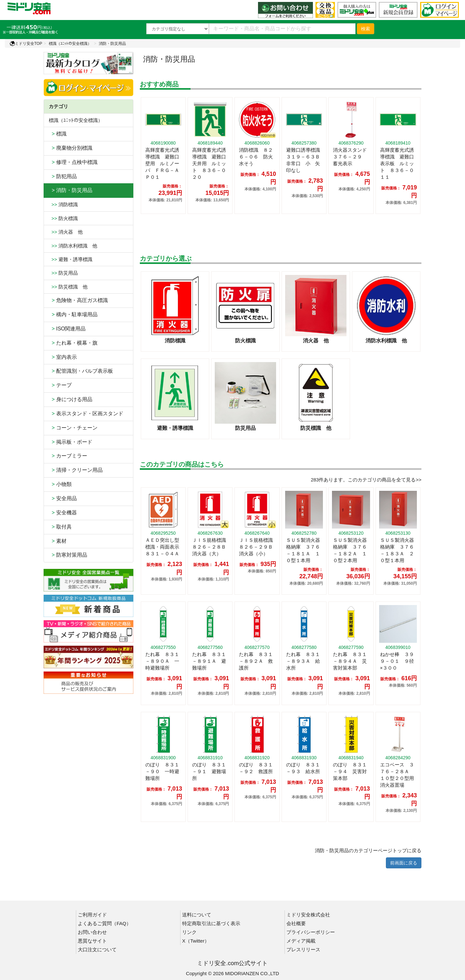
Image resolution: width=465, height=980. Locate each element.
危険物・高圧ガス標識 (78, 300)
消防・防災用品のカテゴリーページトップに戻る (368, 850)
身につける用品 (71, 399)
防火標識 (63, 218)
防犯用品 (63, 176)
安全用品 (63, 498)
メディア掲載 (301, 941)
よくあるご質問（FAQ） (104, 923)
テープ (60, 385)
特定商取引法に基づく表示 (211, 923)
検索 (366, 29)
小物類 (60, 484)
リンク (189, 932)
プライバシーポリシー (311, 932)
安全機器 (63, 513)
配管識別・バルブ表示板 (81, 371)
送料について (197, 915)
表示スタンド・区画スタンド (86, 414)
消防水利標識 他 (73, 246)
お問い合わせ (92, 932)
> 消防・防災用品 (71, 190)
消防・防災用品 (112, 44)
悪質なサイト (92, 941)
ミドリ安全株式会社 (308, 915)
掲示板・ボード (71, 442)
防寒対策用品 (68, 555)
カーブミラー (68, 456)
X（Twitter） (196, 941)
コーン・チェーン (73, 428)
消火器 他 (66, 232)
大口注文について (97, 950)
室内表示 (63, 357)
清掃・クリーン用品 (76, 470)
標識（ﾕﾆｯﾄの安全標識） (70, 44)
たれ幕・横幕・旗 (73, 343)
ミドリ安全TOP (26, 44)
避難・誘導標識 (71, 259)
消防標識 (63, 204)
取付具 (60, 527)
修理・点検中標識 (73, 162)
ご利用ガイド (92, 915)
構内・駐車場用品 (73, 314)
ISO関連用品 (67, 329)
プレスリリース (303, 950)
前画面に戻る (404, 863)
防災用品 (63, 273)
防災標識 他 (68, 287)
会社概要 (296, 923)
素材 (58, 541)
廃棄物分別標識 (71, 148)
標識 (58, 134)
